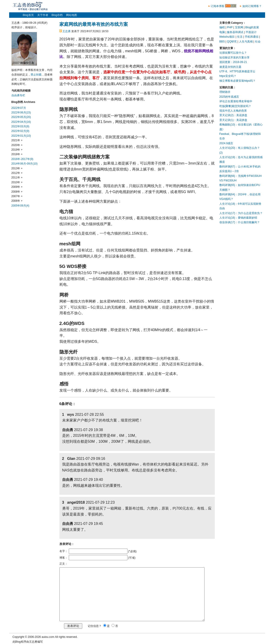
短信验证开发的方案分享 (234, 58)
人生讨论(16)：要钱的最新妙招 (238, 218)
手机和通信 (252, 37)
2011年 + (17, 178)
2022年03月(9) (20, 126)
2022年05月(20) (21, 117)
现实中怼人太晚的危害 (233, 111)
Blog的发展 (252, 27)
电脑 (222, 32)
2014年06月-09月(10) (25, 164)
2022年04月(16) (21, 122)
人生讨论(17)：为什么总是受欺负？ (241, 213)
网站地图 (72, 15)
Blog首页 (28, 15)
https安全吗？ (228, 76)
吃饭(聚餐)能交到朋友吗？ (235, 106)
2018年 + (17, 154)
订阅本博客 (218, 6)
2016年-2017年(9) (22, 159)
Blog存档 (57, 15)
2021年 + (17, 140)
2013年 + (17, 168)
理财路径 (225, 92)
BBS (222, 42)
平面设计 (251, 32)
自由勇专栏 (18, 95)
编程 (222, 27)
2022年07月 (19, 108)
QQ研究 (232, 42)
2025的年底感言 (229, 97)
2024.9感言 (226, 143)
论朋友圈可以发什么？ (233, 53)
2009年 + (17, 187)
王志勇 (67, 31)
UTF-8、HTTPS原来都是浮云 (237, 71)
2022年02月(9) (20, 131)
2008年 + (17, 192)
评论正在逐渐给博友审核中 (236, 101)
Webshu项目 (227, 37)
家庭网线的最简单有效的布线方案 (94, 24)
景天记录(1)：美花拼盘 (233, 120)
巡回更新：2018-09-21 (233, 62)
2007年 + (17, 196)
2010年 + (17, 182)
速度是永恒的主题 (230, 67)
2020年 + (17, 145)
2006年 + (17, 201)
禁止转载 (36, 75)
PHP (230, 27)
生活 (240, 37)
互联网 (239, 27)
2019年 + (17, 150)
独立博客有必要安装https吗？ (237, 81)
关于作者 (43, 15)
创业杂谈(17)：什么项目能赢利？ (240, 222)
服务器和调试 (235, 32)
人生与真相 (246, 42)
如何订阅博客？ (252, 6)
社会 (258, 42)
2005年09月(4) (20, 206)
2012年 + (17, 173)
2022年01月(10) (21, 136)
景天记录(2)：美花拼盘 (233, 115)
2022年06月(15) (21, 113)
